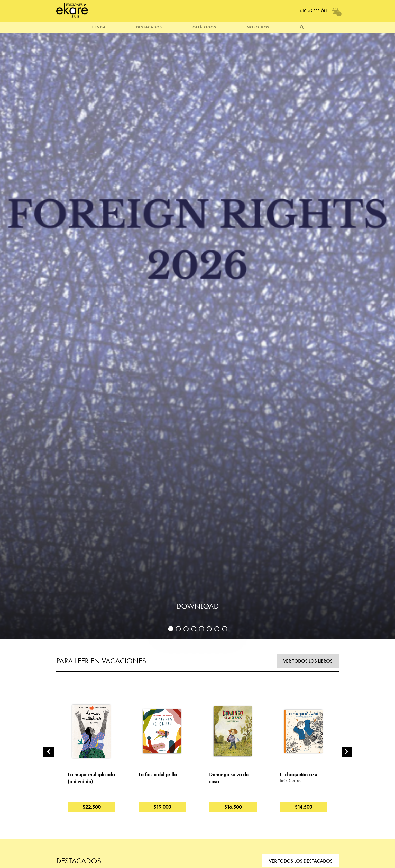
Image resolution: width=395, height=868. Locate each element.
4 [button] (194, 629)
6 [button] (209, 629)
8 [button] (225, 629)
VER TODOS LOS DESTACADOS (301, 861)
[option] (197, 335)
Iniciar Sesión (313, 11)
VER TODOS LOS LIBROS (308, 661)
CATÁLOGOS (204, 27)
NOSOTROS (258, 27)
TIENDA (98, 27)
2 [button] (178, 629)
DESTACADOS (149, 27)
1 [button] (171, 629)
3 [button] (186, 629)
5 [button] (201, 629)
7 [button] (217, 629)
